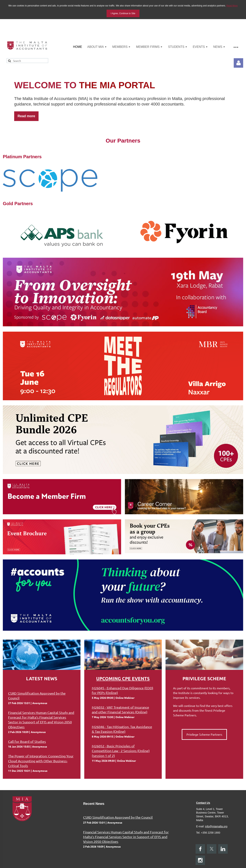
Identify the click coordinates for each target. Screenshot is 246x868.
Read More (232, 6)
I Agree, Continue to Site (123, 13)
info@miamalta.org (216, 826)
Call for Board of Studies (27, 741)
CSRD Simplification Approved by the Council (118, 817)
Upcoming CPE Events (123, 678)
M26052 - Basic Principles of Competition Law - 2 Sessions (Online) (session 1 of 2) (121, 751)
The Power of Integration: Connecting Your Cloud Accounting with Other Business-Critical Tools (41, 761)
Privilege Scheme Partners (204, 734)
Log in (238, 63)
